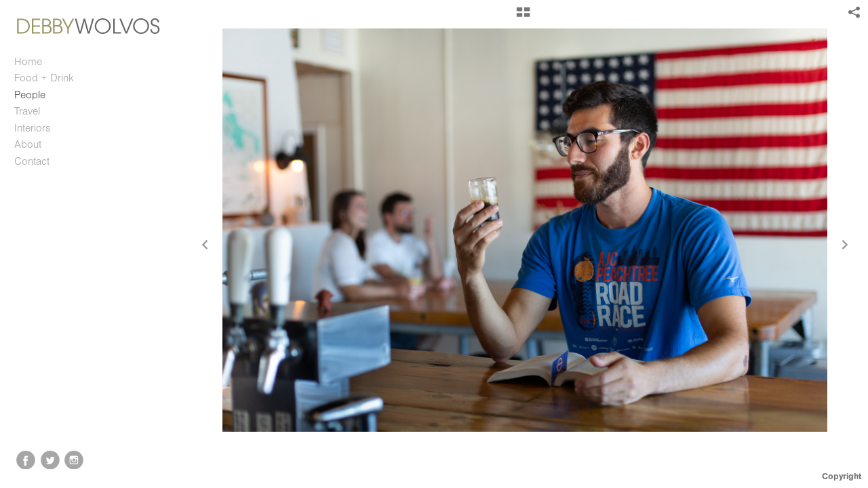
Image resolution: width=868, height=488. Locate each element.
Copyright (842, 476)
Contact (32, 161)
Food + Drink (44, 78)
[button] (523, 17)
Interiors (33, 128)
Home (28, 62)
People (30, 95)
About (28, 144)
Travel (27, 111)
